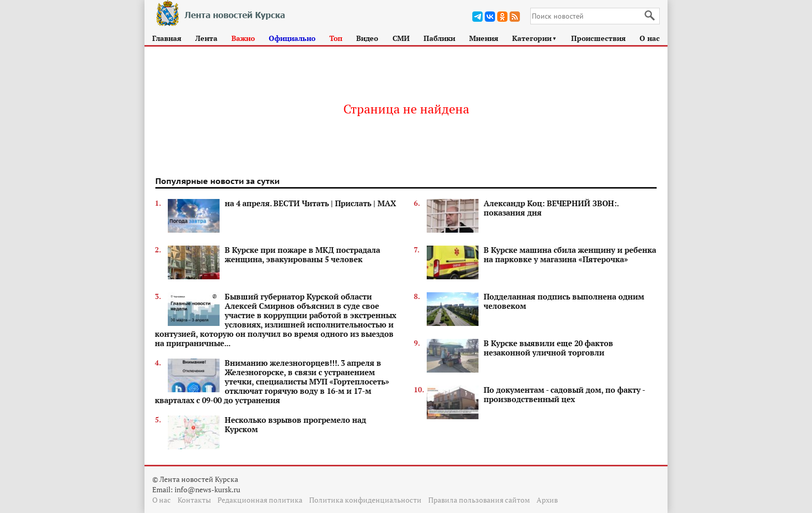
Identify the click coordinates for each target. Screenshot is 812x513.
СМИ (401, 38)
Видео (367, 38)
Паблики (439, 38)
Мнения (484, 38)
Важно (243, 38)
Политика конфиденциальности (365, 500)
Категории (535, 38)
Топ (336, 38)
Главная (167, 38)
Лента (206, 38)
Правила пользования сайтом (479, 500)
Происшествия (598, 38)
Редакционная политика (260, 500)
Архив (547, 500)
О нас (650, 38)
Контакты (194, 500)
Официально (292, 38)
